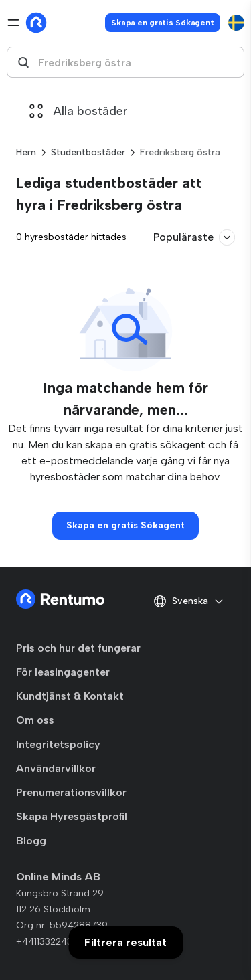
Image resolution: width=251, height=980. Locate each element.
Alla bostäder (79, 111)
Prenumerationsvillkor (71, 792)
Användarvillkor (56, 768)
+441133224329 (50, 942)
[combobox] (125, 62)
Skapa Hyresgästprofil (72, 816)
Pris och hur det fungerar (78, 648)
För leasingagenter (63, 672)
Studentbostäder (88, 152)
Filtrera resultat (125, 942)
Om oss (35, 720)
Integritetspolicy (58, 744)
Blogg (31, 841)
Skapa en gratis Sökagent (163, 23)
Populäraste (194, 237)
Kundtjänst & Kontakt (70, 696)
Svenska (189, 601)
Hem (26, 152)
